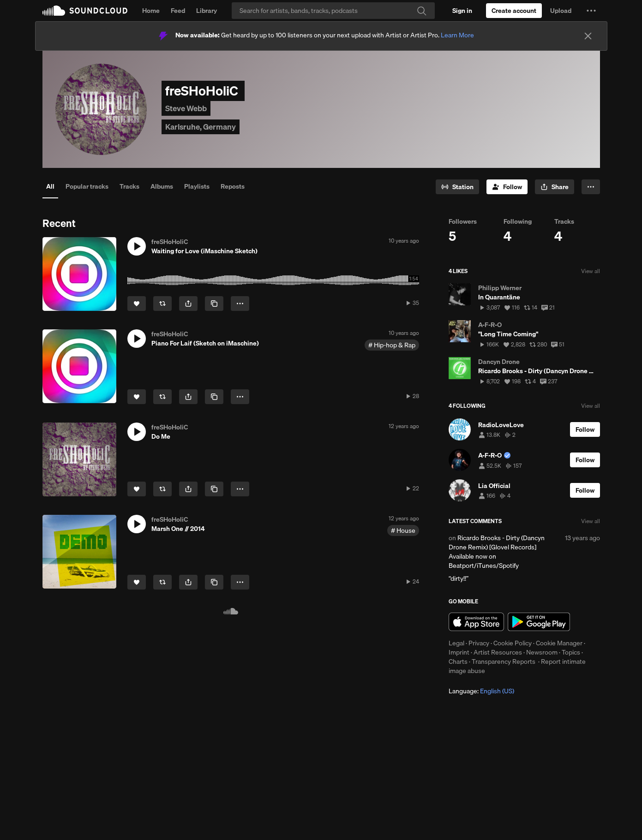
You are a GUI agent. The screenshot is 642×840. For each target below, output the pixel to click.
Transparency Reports (504, 661)
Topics (571, 652)
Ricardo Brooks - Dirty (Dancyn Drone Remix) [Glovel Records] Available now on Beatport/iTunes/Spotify (497, 552)
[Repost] (162, 304)
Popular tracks (87, 186)
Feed (178, 11)
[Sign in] (462, 11)
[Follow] (507, 187)
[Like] (137, 304)
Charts (458, 661)
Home (151, 11)
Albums (162, 186)
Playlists (197, 186)
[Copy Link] (214, 304)
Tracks (129, 186)
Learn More (457, 35)
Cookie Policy (513, 643)
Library (207, 11)
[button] (591, 11)
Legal (456, 643)
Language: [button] (481, 691)
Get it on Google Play (539, 622)
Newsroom (542, 652)
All (50, 186)
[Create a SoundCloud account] (514, 11)
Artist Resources (498, 652)
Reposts (233, 186)
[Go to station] (457, 187)
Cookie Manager (559, 643)
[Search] (333, 11)
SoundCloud (85, 11)
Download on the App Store (476, 622)
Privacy (479, 643)
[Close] (588, 36)
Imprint (459, 652)
